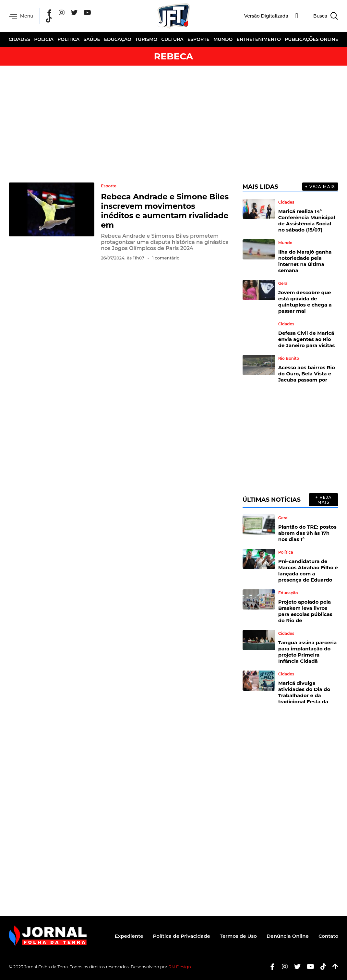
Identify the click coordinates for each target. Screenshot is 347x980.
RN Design (180, 967)
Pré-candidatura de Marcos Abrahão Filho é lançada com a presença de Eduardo (308, 571)
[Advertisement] (173, 124)
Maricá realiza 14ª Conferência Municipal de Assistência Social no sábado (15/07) (307, 220)
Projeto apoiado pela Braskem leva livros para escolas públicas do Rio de (305, 611)
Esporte (198, 39)
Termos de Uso (238, 936)
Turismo (146, 39)
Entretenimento (259, 39)
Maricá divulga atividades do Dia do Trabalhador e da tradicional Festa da (304, 692)
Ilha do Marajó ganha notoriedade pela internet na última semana (305, 261)
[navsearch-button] (323, 16)
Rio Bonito (289, 358)
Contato (328, 936)
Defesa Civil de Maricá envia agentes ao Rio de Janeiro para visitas (307, 339)
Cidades (19, 39)
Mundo (223, 39)
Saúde (92, 39)
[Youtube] (308, 967)
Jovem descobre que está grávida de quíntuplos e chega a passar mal (305, 302)
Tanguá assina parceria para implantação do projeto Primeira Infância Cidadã (308, 652)
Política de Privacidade (182, 936)
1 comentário (166, 258)
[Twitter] (74, 13)
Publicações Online (311, 39)
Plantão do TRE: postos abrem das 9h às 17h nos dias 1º (307, 533)
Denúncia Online (288, 936)
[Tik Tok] (49, 19)
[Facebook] (49, 13)
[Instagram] (62, 13)
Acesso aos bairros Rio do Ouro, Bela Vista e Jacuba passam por (307, 374)
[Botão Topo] (333, 967)
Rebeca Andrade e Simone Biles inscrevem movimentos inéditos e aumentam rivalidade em (165, 211)
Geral (283, 283)
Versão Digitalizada (266, 16)
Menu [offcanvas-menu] (21, 16)
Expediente (129, 936)
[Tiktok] (321, 967)
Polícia (44, 39)
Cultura (172, 39)
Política (68, 39)
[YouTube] (87, 13)
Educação (118, 39)
